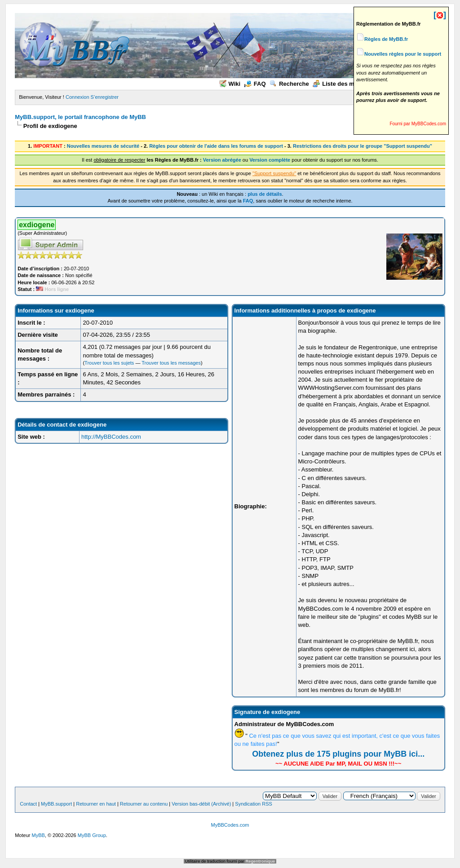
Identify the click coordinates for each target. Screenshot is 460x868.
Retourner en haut (96, 804)
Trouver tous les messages (171, 363)
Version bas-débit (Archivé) (201, 804)
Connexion (77, 97)
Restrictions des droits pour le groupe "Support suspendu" (363, 146)
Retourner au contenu (144, 804)
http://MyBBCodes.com (111, 437)
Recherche (289, 84)
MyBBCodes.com (230, 825)
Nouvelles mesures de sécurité (103, 146)
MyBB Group (92, 835)
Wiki (230, 84)
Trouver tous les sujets (109, 363)
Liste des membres (344, 84)
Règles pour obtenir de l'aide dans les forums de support (216, 146)
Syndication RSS (254, 804)
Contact (28, 804)
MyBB (38, 835)
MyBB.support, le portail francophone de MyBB (80, 117)
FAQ (255, 84)
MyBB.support (56, 804)
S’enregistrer (105, 97)
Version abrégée (222, 160)
